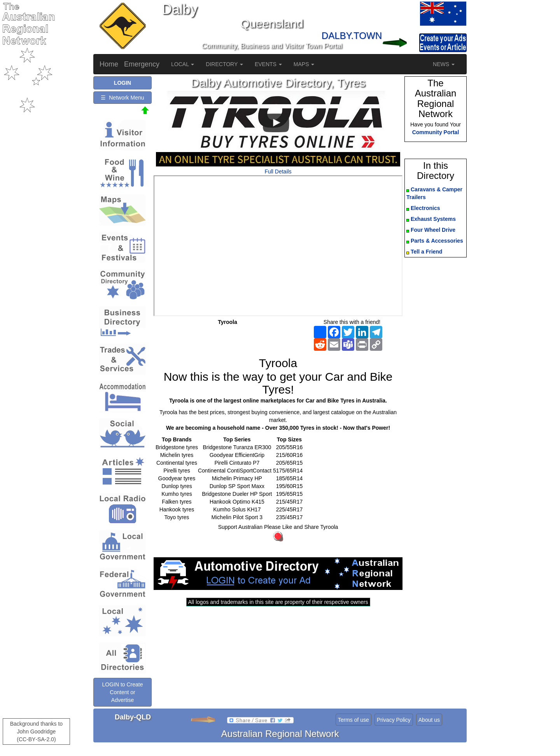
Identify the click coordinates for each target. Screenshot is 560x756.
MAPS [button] (304, 64)
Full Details (278, 171)
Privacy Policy (394, 720)
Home (109, 64)
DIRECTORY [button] (224, 64)
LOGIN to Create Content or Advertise (122, 692)
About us (429, 720)
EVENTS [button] (268, 64)
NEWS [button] (444, 64)
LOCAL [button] (183, 64)
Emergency (142, 64)
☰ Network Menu (122, 98)
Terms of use (353, 720)
